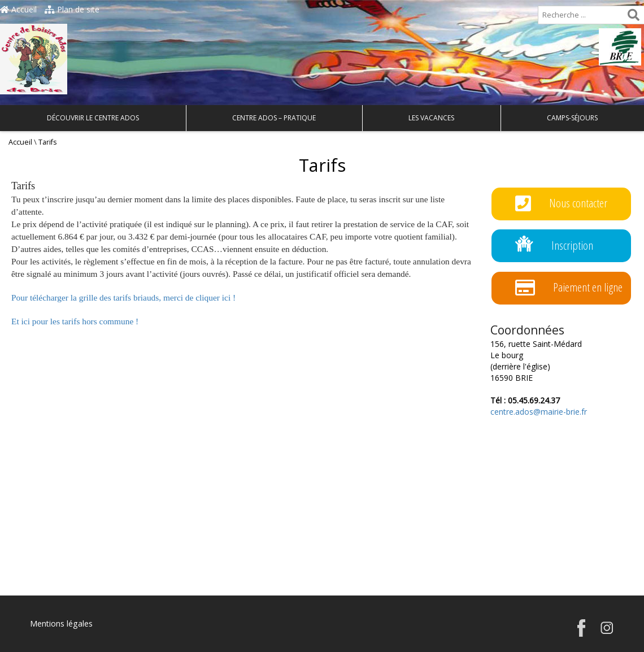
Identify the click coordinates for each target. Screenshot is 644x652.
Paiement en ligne (569, 288)
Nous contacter (561, 204)
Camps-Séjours (572, 118)
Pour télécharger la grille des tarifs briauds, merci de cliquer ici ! (123, 297)
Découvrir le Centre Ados (93, 118)
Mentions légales (61, 623)
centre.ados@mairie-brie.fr (539, 412)
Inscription (554, 246)
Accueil (18, 9)
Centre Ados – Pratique (274, 118)
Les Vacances (431, 118)
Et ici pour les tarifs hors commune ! (75, 321)
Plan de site (72, 9)
